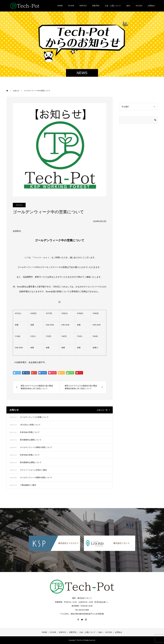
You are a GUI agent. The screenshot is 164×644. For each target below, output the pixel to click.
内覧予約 (96, 6)
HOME (60, 6)
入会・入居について (113, 6)
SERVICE (83, 6)
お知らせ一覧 (102, 410)
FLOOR (71, 6)
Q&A (128, 6)
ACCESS (139, 6)
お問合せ (151, 6)
